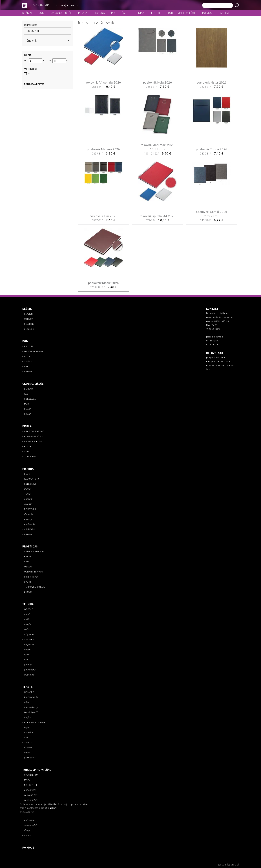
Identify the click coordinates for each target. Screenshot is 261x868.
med (26, 404)
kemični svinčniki (34, 436)
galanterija (31, 775)
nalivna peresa (33, 441)
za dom (28, 742)
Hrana (28, 414)
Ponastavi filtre (34, 84)
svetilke (29, 639)
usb (26, 660)
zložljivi (29, 329)
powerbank (30, 670)
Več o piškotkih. (27, 812)
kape (26, 727)
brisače (28, 748)
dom (41, 13)
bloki (27, 474)
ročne (27, 655)
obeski (28, 567)
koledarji (30, 484)
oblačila (29, 692)
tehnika (139, 13)
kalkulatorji (32, 479)
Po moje (208, 13)
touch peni (31, 457)
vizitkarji (30, 529)
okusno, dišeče (61, 13)
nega (27, 356)
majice (27, 717)
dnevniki (32, 41)
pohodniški (30, 790)
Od (26, 61)
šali (26, 737)
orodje (29, 609)
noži (26, 619)
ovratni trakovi (34, 572)
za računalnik (31, 800)
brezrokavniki (31, 697)
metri (27, 614)
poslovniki (29, 524)
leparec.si (233, 865)
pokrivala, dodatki (35, 722)
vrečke (28, 835)
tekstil (156, 13)
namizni (28, 499)
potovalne (29, 820)
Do (49, 61)
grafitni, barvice (34, 431)
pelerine (29, 324)
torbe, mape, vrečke (182, 13)
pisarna (99, 13)
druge (27, 830)
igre (27, 562)
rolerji (29, 446)
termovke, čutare (35, 587)
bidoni (28, 557)
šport (28, 582)
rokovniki (33, 31)
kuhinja (29, 346)
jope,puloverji (31, 707)
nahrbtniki (31, 785)
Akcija (224, 13)
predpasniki (30, 758)
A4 (29, 74)
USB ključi (29, 675)
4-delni (28, 494)
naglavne (29, 645)
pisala (83, 13)
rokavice (28, 732)
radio (27, 629)
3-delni (28, 489)
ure (26, 366)
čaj (26, 394)
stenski (28, 504)
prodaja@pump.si (67, 5)
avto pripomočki (34, 552)
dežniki (27, 13)
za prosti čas (31, 795)
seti (26, 451)
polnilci (28, 665)
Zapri (53, 808)
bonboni (29, 389)
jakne (27, 702)
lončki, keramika (34, 351)
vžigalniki (29, 634)
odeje (27, 753)
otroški (29, 319)
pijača (28, 409)
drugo (28, 372)
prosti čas (119, 13)
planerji (28, 519)
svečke (28, 361)
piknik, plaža (31, 577)
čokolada (30, 399)
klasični (29, 314)
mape (27, 780)
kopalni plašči (31, 712)
